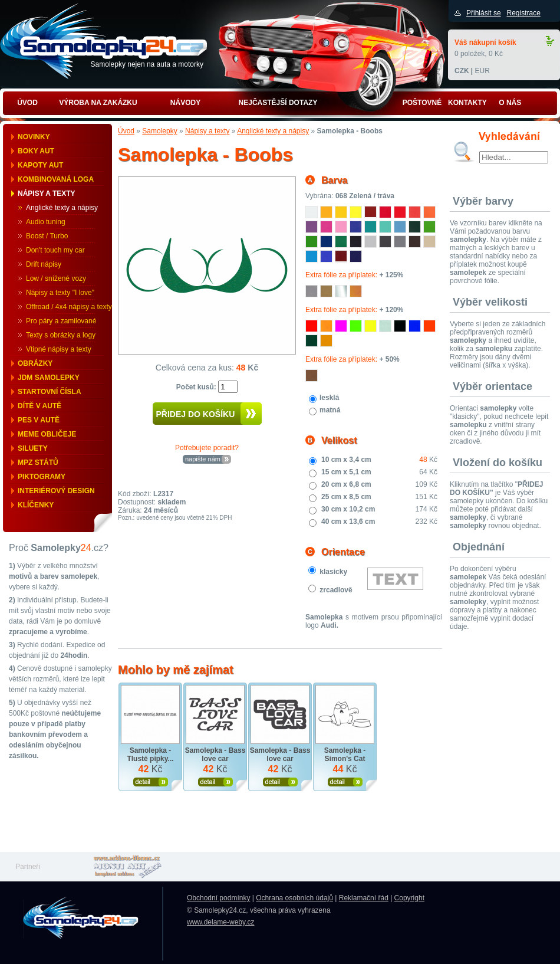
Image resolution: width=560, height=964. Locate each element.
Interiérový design (56, 491)
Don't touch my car (55, 250)
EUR (482, 71)
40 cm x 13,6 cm (348, 522)
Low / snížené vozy (56, 278)
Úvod (126, 131)
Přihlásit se (484, 13)
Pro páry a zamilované (61, 321)
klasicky (333, 572)
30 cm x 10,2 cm (348, 509)
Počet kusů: (197, 387)
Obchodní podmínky (218, 898)
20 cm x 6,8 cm (346, 484)
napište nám (203, 459)
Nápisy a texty (47, 194)
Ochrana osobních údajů (294, 898)
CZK (462, 71)
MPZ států (38, 463)
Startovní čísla (50, 392)
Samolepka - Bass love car (215, 755)
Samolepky (159, 131)
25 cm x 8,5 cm (346, 497)
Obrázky (35, 363)
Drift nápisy (44, 264)
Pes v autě (39, 420)
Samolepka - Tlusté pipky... (150, 755)
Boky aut (36, 151)
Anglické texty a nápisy (62, 208)
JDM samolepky (49, 378)
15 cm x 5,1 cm (346, 472)
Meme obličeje (47, 434)
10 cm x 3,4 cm (346, 460)
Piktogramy (42, 477)
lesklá (329, 398)
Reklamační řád (364, 898)
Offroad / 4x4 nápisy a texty (69, 307)
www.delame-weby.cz (220, 922)
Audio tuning (46, 222)
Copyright (409, 898)
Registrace (523, 13)
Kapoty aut (40, 165)
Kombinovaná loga (56, 179)
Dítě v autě (39, 406)
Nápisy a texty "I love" (60, 293)
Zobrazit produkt (151, 782)
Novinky (34, 137)
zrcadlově (336, 590)
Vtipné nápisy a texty (59, 349)
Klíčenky (36, 505)
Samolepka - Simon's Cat (345, 755)
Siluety (33, 448)
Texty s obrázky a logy (61, 335)
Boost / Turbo (47, 236)
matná (330, 410)
